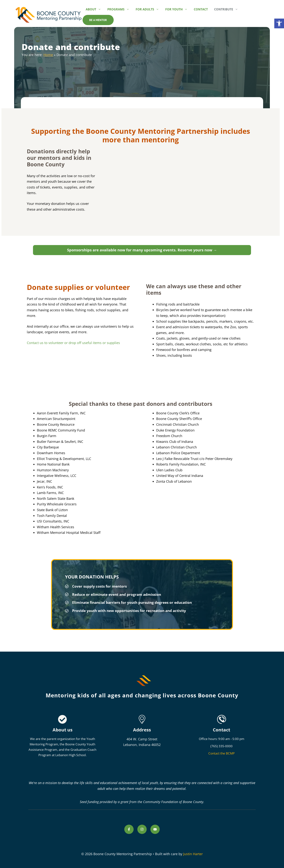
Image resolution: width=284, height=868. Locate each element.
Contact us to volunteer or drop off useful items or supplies (73, 343)
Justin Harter (193, 854)
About (95, 9)
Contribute (228, 9)
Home (48, 55)
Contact (201, 9)
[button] (279, 23)
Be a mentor (98, 20)
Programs (120, 9)
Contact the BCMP (221, 753)
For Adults (149, 9)
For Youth (178, 9)
